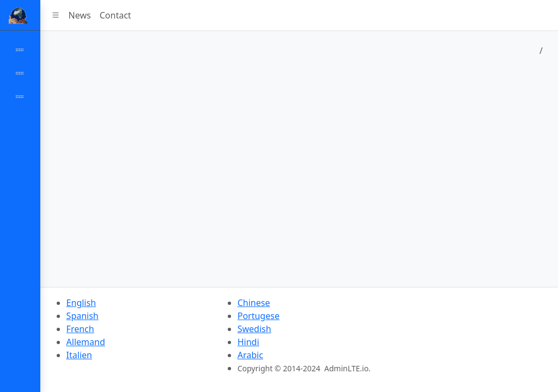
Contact (116, 15)
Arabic (250, 355)
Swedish (254, 329)
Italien (79, 355)
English (81, 303)
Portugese (259, 316)
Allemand (86, 342)
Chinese (254, 303)
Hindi (248, 342)
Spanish (83, 316)
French (80, 329)
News (80, 15)
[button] (56, 15)
